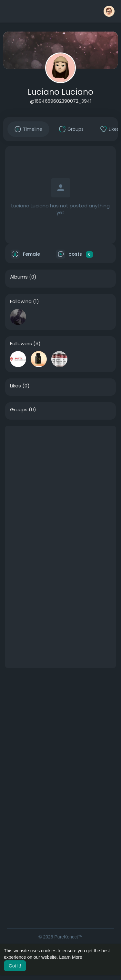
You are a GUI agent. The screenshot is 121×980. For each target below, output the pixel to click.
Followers (21, 344)
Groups (19, 410)
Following (21, 301)
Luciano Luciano (60, 92)
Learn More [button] (71, 957)
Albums (19, 277)
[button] (109, 11)
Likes (15, 386)
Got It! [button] (15, 966)
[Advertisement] (60, 486)
